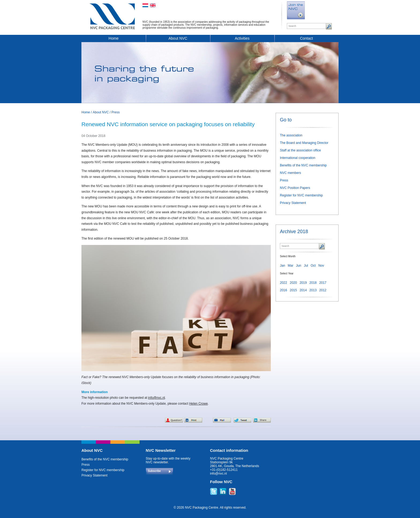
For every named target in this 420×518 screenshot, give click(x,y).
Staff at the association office (300, 150)
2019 (303, 283)
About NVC (178, 38)
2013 (313, 290)
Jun (299, 266)
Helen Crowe (198, 404)
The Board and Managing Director (304, 143)
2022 (284, 283)
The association (291, 135)
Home (113, 38)
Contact (306, 38)
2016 (284, 290)
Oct (313, 266)
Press (116, 112)
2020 (293, 283)
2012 (323, 290)
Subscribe (154, 471)
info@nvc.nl (157, 398)
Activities (242, 38)
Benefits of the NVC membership (303, 165)
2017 (323, 283)
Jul (306, 266)
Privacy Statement (293, 203)
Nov (321, 266)
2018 (313, 283)
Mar (290, 266)
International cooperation (298, 158)
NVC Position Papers (295, 188)
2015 (293, 290)
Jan (282, 266)
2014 (303, 290)
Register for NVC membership (301, 195)
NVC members (290, 173)
